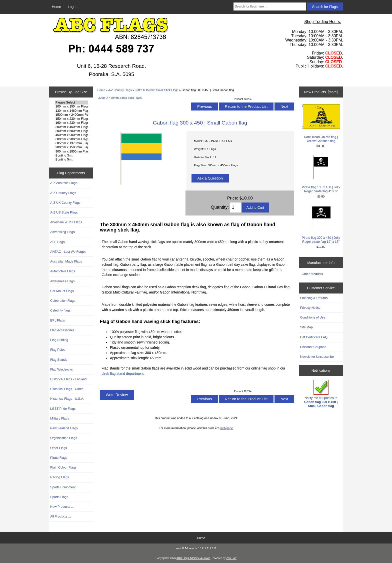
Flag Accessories (62, 330)
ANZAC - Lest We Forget (68, 252)
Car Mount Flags (62, 291)
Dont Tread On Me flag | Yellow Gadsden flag (321, 123)
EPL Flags (57, 320)
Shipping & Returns (314, 298)
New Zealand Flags (64, 428)
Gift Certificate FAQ (314, 337)
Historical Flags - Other (66, 389)
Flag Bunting (59, 340)
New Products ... (62, 507)
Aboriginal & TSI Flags (66, 222)
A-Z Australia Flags (64, 183)
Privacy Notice (310, 308)
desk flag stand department (123, 373)
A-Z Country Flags (120, 90)
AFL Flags (57, 242)
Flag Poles (58, 350)
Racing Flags (59, 477)
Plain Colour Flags (63, 467)
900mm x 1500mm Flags (72, 147)
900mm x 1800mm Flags (72, 151)
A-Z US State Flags (64, 212)
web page (226, 428)
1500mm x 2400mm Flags (72, 115)
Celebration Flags (63, 301)
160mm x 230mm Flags (72, 123)
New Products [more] (321, 92)
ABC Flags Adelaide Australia (193, 558)
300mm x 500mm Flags (72, 131)
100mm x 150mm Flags (72, 106)
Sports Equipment (63, 487)
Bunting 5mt (72, 159)
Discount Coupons (313, 347)
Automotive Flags (63, 271)
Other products (312, 274)
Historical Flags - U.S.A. (67, 399)
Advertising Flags (62, 232)
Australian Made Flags (66, 261)
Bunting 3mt (72, 155)
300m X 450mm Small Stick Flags (157, 90)
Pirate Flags (59, 458)
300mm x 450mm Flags (72, 127)
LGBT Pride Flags (63, 409)
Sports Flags (59, 497)
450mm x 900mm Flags (72, 135)
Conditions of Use (313, 317)
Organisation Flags (64, 438)
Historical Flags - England (68, 379)
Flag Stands (59, 360)
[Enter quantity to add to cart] (236, 207)
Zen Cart (231, 558)
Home (56, 7)
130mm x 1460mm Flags (72, 111)
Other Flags (59, 448)
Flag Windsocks (61, 369)
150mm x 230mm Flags (72, 119)
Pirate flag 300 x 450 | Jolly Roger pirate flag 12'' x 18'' (321, 224)
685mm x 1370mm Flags (72, 143)
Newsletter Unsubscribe (317, 357)
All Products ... (60, 516)
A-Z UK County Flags (65, 203)
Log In (73, 7)
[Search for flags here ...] (270, 6)
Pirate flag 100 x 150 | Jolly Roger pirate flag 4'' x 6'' (321, 174)
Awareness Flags (62, 281)
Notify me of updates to (321, 394)
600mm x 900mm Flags (72, 139)
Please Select (72, 102)
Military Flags (60, 418)
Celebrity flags (60, 310)
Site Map (306, 327)
